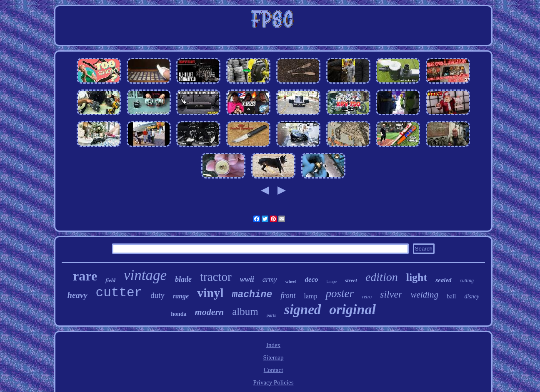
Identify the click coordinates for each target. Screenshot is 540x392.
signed (302, 310)
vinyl (210, 293)
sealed (443, 280)
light (417, 277)
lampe (332, 282)
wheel (291, 281)
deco (311, 279)
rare (85, 276)
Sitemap (273, 357)
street (351, 280)
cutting (467, 280)
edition (382, 277)
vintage (145, 275)
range (181, 296)
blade (183, 279)
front (288, 295)
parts (271, 315)
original (352, 309)
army (270, 279)
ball (451, 296)
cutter (119, 293)
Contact (274, 370)
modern (210, 312)
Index (273, 345)
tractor (216, 277)
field (110, 280)
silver (391, 294)
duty (157, 295)
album (245, 311)
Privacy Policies (273, 382)
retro (367, 297)
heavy (77, 295)
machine (252, 295)
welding (424, 295)
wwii (247, 279)
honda (179, 314)
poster (340, 293)
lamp (310, 296)
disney (472, 296)
